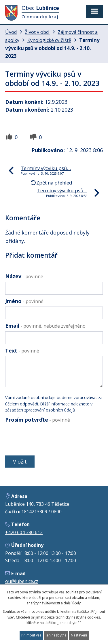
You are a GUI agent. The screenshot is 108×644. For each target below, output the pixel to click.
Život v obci (37, 32)
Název (24, 276)
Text (22, 350)
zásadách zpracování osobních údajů (40, 410)
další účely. (73, 603)
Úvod (11, 32)
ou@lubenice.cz (22, 581)
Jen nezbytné (56, 635)
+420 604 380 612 (24, 532)
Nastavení (79, 635)
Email (45, 326)
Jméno (24, 301)
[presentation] (48, 439)
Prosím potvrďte (38, 420)
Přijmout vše (31, 635)
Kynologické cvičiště (49, 40)
